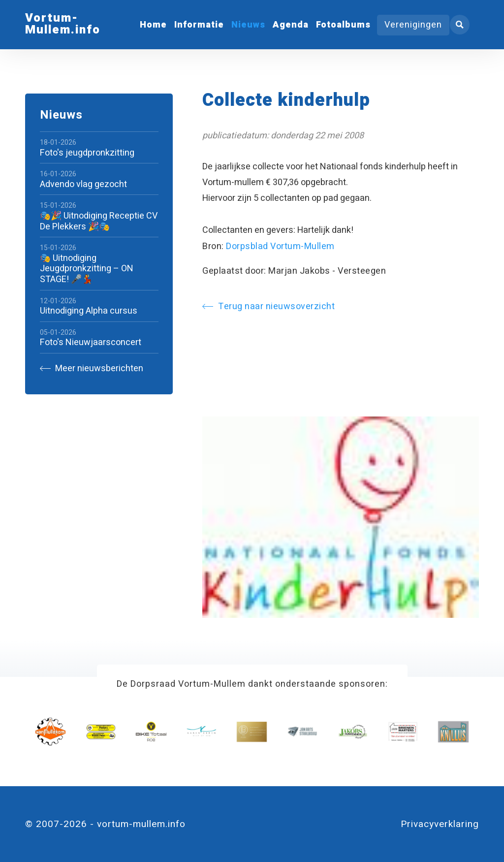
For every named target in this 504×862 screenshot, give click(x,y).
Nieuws (248, 25)
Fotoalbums (343, 25)
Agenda (291, 25)
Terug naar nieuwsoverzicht (268, 306)
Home (153, 25)
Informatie (199, 25)
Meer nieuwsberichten (92, 368)
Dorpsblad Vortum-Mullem (280, 246)
